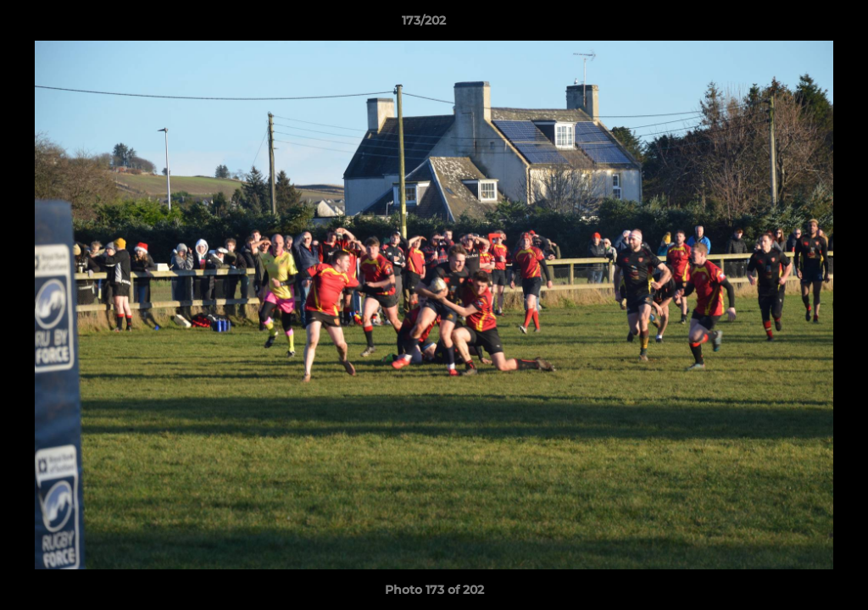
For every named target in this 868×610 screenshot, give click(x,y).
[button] (797, 25)
